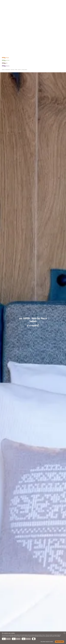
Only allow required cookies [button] (47, 642)
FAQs (16, 126)
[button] (6, 639)
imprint (19, 126)
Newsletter (8, 126)
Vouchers (13, 126)
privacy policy (24, 126)
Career (3, 126)
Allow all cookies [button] (59, 642)
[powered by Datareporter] (64, 634)
